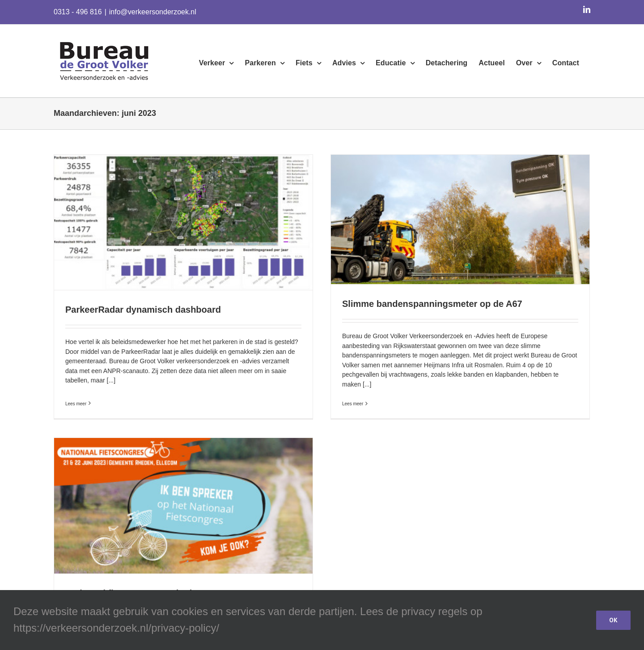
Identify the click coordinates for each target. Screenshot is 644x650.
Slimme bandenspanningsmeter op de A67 (427, 304)
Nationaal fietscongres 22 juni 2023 (160, 578)
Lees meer (76, 400)
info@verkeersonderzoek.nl (153, 12)
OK (613, 620)
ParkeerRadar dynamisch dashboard (143, 310)
